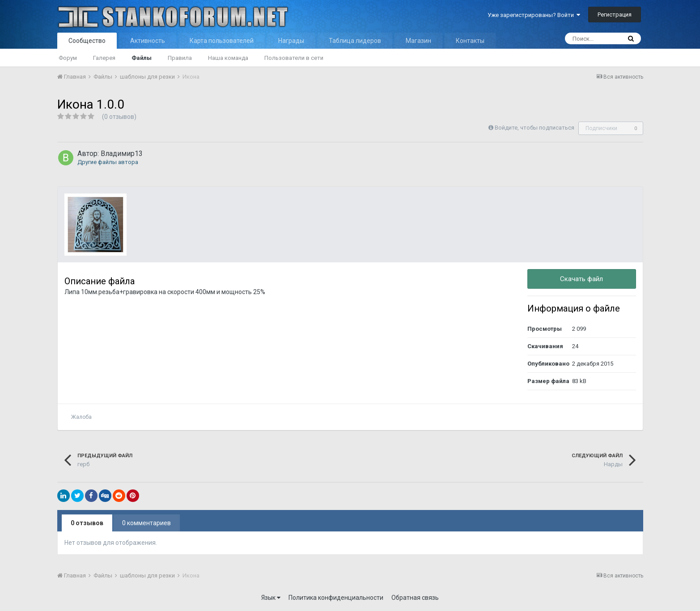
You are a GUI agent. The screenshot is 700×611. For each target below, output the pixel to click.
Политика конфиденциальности (336, 598)
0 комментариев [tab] (146, 523)
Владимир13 (122, 154)
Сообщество (87, 41)
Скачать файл (581, 279)
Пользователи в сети (294, 58)
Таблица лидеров (355, 41)
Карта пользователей (222, 41)
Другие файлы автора (108, 162)
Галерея (104, 58)
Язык (271, 598)
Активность (148, 41)
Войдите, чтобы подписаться (535, 128)
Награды (291, 41)
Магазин (418, 41)
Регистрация (615, 15)
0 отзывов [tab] (87, 523)
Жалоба (81, 417)
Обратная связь (415, 598)
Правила (180, 58)
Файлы (142, 58)
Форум (68, 58)
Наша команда (228, 58)
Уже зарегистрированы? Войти (534, 15)
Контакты (470, 41)
